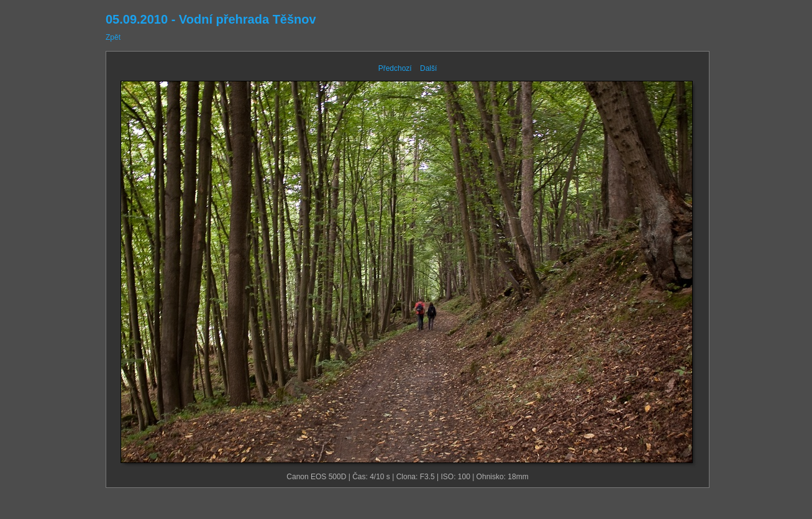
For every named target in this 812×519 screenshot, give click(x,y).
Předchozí (395, 68)
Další (428, 68)
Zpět (113, 37)
